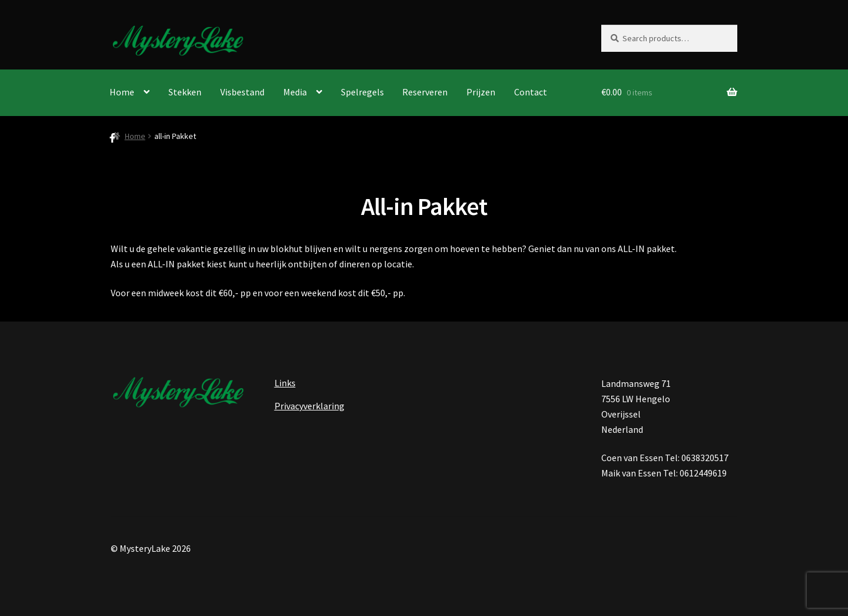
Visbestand (242, 92)
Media (295, 92)
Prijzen (481, 92)
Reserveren (425, 92)
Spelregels (362, 92)
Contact (531, 92)
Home (122, 92)
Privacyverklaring (309, 406)
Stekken (185, 92)
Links (285, 383)
